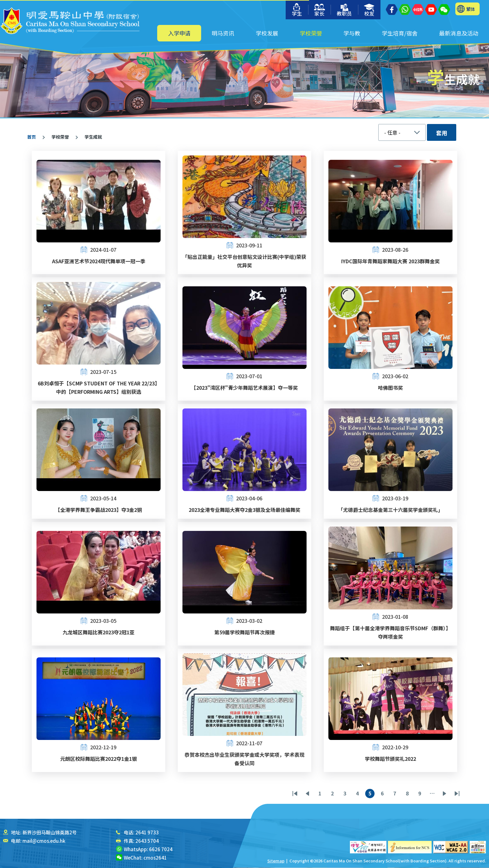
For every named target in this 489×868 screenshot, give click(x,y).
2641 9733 (147, 832)
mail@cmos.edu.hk (44, 841)
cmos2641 (155, 858)
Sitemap (276, 861)
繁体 (471, 9)
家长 (320, 10)
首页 (31, 137)
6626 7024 (161, 849)
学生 (297, 10)
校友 (369, 10)
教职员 (344, 10)
